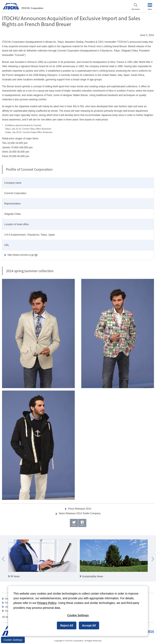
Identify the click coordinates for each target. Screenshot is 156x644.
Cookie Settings (13, 640)
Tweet (74, 525)
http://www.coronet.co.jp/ (23, 255)
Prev (3, 559)
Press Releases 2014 (80, 509)
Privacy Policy (47, 603)
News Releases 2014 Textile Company (80, 513)
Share (82, 525)
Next (153, 559)
